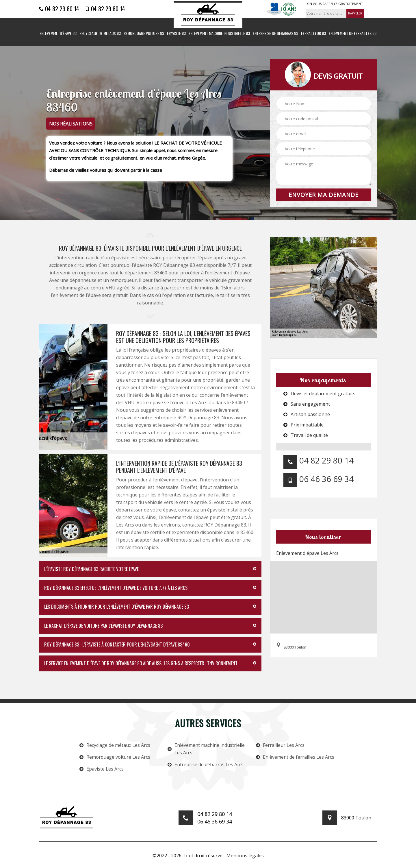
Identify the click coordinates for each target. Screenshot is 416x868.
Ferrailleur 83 (313, 33)
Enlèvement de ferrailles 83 (353, 33)
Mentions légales (245, 856)
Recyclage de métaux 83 (100, 33)
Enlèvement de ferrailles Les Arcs (295, 757)
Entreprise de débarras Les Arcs (206, 764)
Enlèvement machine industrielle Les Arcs (206, 749)
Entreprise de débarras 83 (275, 33)
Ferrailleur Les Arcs (280, 745)
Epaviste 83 (176, 33)
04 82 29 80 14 (59, 9)
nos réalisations (71, 124)
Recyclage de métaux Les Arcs (115, 745)
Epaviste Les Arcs (102, 769)
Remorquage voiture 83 (144, 33)
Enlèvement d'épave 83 (58, 33)
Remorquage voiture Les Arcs (115, 757)
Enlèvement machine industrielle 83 (219, 33)
